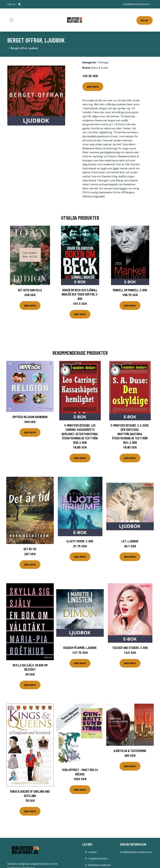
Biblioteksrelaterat (99, 865)
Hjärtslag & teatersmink (130, 751)
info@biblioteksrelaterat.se (137, 4)
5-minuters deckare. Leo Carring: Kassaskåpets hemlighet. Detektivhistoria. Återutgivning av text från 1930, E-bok (80, 434)
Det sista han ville (30, 290)
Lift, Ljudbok (130, 541)
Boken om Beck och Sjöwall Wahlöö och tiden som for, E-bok (80, 294)
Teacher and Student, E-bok (130, 648)
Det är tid (30, 549)
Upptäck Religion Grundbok (30, 417)
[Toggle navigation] (12, 20)
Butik (145, 20)
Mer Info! (93, 87)
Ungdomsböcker (98, 858)
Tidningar (103, 62)
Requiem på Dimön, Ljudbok (80, 648)
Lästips (92, 852)
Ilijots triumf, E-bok (80, 541)
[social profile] (19, 4)
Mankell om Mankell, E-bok (130, 290)
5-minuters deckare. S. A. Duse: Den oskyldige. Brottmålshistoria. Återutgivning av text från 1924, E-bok (130, 434)
